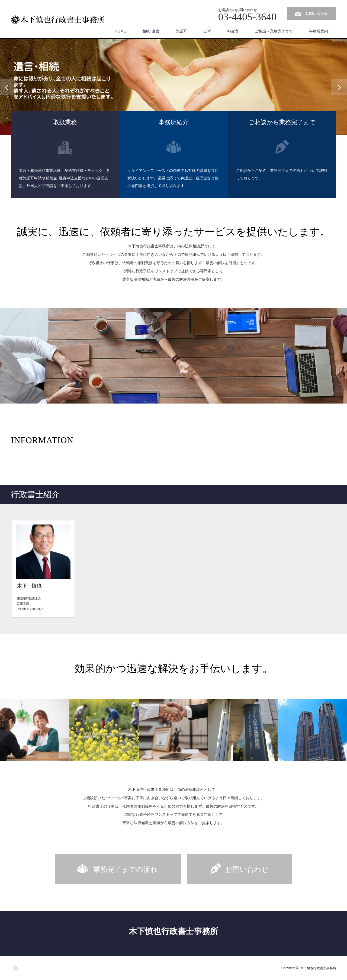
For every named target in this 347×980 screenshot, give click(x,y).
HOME (120, 31)
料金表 (233, 31)
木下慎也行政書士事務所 (173, 931)
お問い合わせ (317, 14)
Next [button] (339, 87)
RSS (15, 967)
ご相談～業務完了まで (274, 31)
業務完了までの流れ (126, 869)
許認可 (181, 31)
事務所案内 (319, 31)
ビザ (207, 31)
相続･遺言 (151, 31)
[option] (173, 87)
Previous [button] (8, 87)
